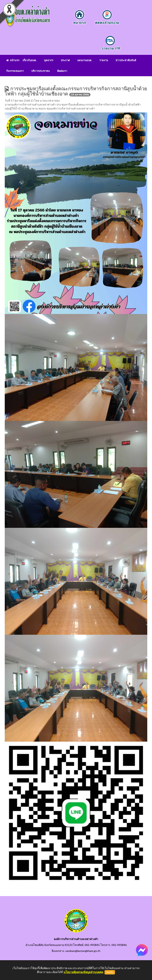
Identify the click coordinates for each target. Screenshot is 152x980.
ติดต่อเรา (62, 71)
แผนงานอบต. (85, 60)
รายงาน (104, 60)
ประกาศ (65, 60)
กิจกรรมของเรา (15, 71)
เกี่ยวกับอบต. (29, 60)
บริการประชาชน (40, 71)
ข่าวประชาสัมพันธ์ (126, 60)
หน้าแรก (13, 60)
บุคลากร (49, 60)
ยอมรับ (110, 972)
